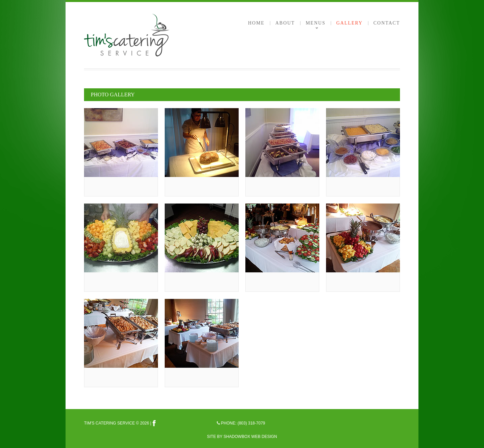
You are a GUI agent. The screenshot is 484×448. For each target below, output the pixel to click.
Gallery (349, 23)
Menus (315, 23)
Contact (387, 23)
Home (256, 23)
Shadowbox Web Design (250, 437)
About (285, 23)
